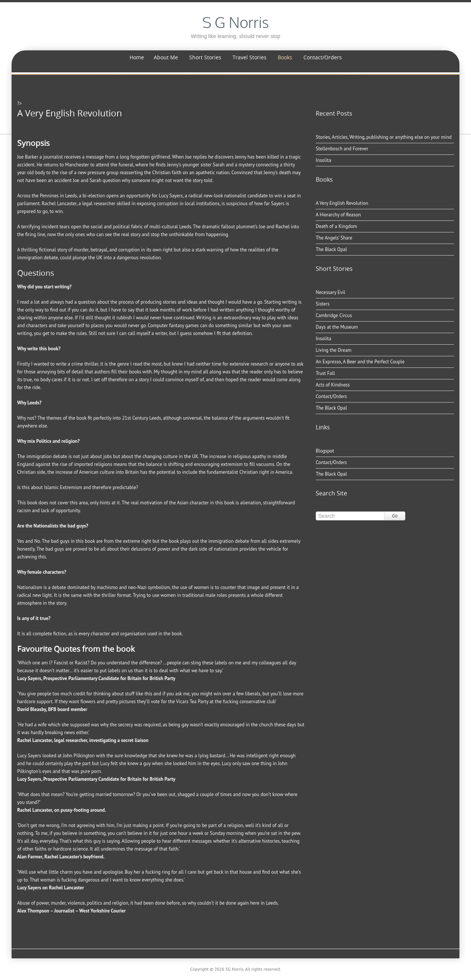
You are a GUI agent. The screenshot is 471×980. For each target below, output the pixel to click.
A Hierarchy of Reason (338, 215)
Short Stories (205, 57)
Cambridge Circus (334, 315)
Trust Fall (325, 373)
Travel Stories (249, 57)
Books (285, 57)
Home (137, 57)
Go (395, 516)
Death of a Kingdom (336, 226)
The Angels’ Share (334, 238)
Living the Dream (334, 350)
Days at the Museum (337, 327)
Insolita (323, 160)
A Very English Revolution (342, 203)
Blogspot (325, 451)
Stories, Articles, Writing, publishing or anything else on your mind (384, 137)
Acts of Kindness (333, 385)
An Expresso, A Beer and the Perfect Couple (360, 362)
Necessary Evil (330, 292)
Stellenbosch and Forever (342, 149)
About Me (166, 57)
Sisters (323, 304)
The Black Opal (331, 249)
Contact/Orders (323, 57)
